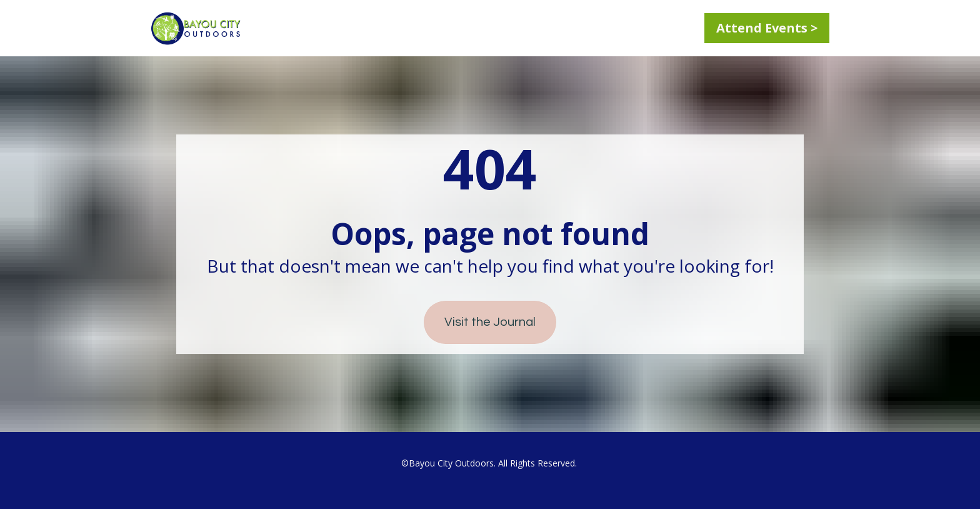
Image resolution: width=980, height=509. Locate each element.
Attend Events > (767, 28)
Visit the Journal (490, 322)
